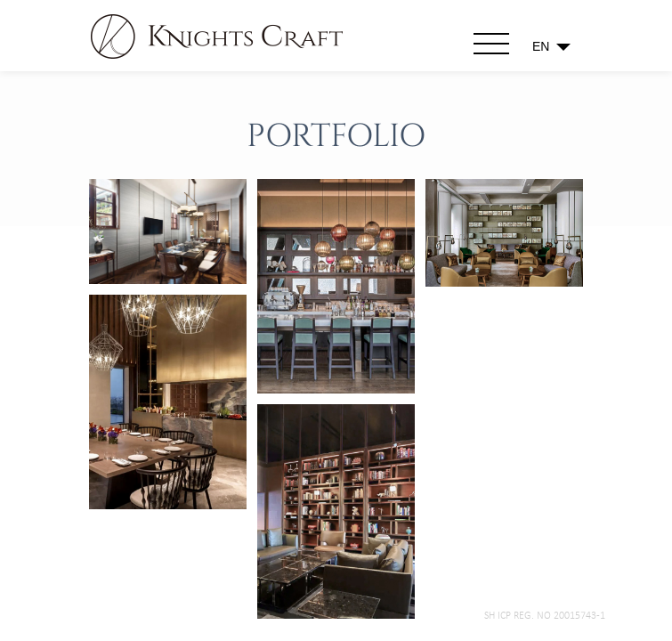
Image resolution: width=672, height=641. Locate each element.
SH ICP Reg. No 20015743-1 (545, 616)
